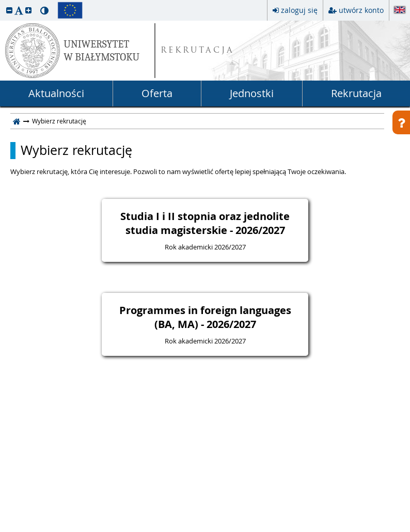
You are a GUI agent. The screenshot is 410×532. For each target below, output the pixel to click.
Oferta (157, 93)
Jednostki (252, 93)
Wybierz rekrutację (76, 150)
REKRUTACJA (198, 51)
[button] (9, 10)
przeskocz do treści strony (3, 3)
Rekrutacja (356, 93)
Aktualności (56, 93)
